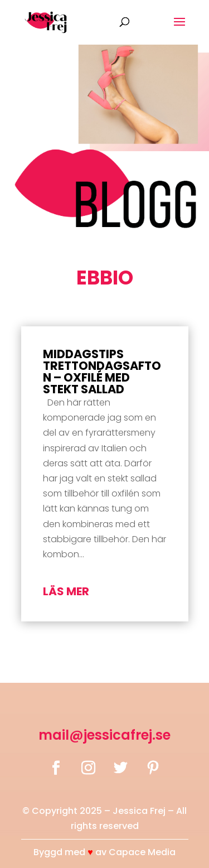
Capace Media (142, 852)
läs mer (66, 591)
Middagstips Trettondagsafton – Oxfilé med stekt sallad (102, 372)
